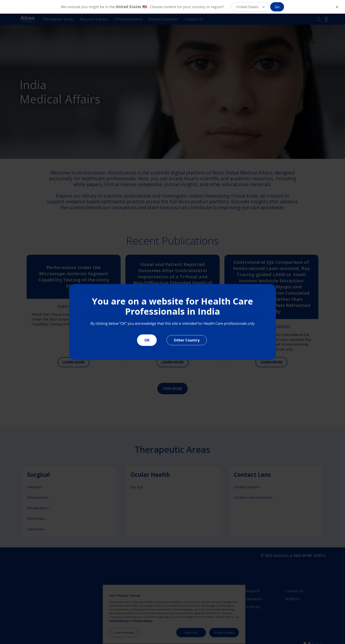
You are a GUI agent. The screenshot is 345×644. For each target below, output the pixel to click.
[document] (173, 322)
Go (277, 7)
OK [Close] (147, 340)
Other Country (187, 340)
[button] (250, 7)
